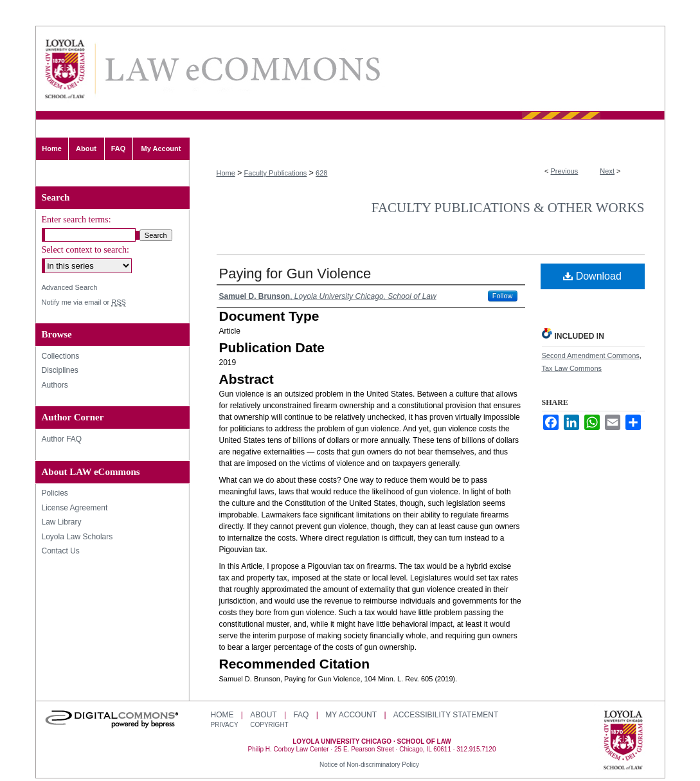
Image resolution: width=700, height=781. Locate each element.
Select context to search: (85, 250)
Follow (503, 296)
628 (321, 173)
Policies (55, 493)
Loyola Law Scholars (77, 537)
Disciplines (60, 370)
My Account (351, 715)
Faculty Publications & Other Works (508, 208)
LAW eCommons (242, 69)
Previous (565, 171)
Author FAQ (62, 439)
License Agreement (75, 508)
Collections (61, 356)
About (263, 715)
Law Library (62, 522)
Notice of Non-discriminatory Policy (369, 765)
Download (592, 276)
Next (607, 171)
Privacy (226, 725)
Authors (55, 385)
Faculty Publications (276, 173)
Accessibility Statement (446, 715)
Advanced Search (70, 287)
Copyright (269, 725)
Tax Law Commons (572, 368)
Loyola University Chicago (623, 741)
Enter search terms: (76, 220)
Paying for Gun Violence (295, 274)
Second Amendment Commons (591, 355)
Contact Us (61, 551)
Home (226, 173)
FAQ (301, 715)
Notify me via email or (84, 302)
